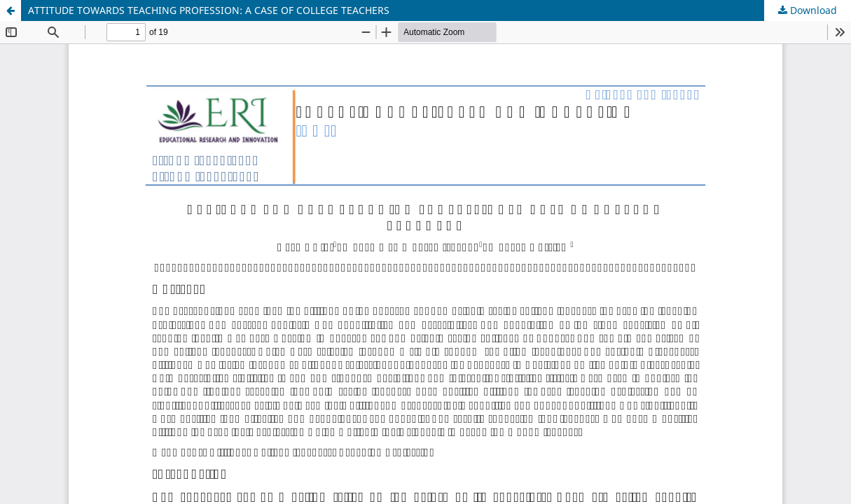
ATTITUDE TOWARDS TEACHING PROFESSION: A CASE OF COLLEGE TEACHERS (209, 10)
